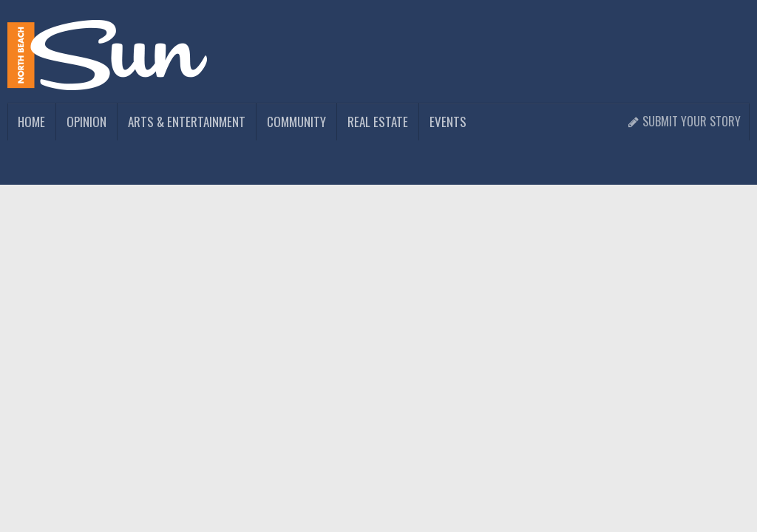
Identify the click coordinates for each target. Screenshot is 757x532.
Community (296, 122)
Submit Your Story (684, 121)
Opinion (86, 122)
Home (31, 122)
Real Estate (378, 122)
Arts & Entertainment (187, 122)
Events (448, 122)
